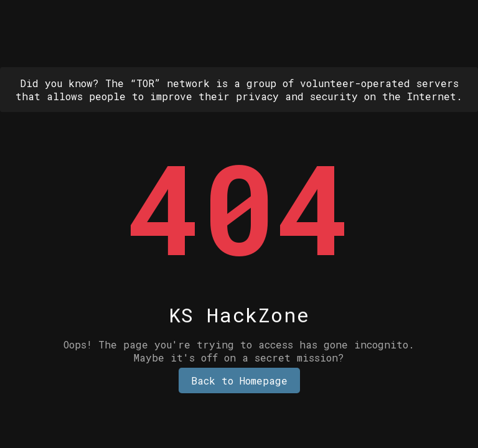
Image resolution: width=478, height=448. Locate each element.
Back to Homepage (239, 380)
